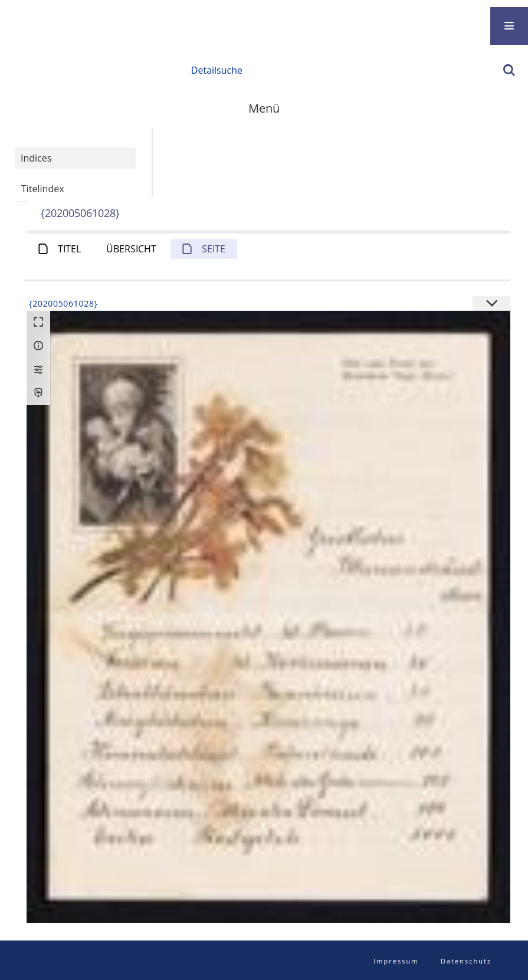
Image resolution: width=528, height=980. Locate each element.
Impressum (396, 961)
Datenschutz (466, 961)
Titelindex (43, 189)
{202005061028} (80, 213)
